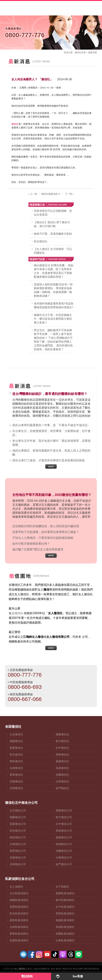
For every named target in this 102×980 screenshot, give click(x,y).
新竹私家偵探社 (65, 900)
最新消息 (93, 52)
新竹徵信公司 (64, 817)
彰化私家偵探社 (19, 913)
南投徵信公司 (18, 837)
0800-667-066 (25, 699)
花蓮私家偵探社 (19, 940)
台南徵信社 (16, 768)
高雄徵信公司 (64, 844)
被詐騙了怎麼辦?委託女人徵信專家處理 (38, 549)
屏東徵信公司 (18, 851)
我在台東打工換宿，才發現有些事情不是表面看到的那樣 (49, 460)
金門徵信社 (62, 788)
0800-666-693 (25, 687)
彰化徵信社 (41, 241)
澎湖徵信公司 (18, 864)
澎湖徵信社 (16, 788)
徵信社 (78, 52)
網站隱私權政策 (92, 969)
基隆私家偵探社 (65, 893)
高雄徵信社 (62, 768)
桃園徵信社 (16, 741)
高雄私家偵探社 (65, 927)
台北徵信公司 (18, 810)
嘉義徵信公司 (64, 837)
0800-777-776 (25, 675)
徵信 (53, 969)
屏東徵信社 (16, 775)
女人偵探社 (16, 887)
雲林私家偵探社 (65, 913)
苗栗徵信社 (16, 748)
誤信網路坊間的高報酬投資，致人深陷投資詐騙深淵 (46, 526)
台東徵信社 (62, 781)
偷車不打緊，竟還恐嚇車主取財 (53, 234)
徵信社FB (67, 969)
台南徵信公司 (18, 844)
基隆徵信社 (62, 734)
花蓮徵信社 (16, 781)
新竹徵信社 (62, 741)
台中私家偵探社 (65, 907)
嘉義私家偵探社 (65, 920)
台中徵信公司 (64, 824)
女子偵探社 (62, 887)
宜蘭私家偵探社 (65, 934)
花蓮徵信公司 (18, 857)
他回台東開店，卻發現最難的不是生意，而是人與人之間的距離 (51, 453)
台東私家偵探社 (65, 940)
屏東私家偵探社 (19, 934)
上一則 (32, 194)
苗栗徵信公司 (18, 824)
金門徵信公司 (64, 864)
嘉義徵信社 (62, 761)
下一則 (70, 194)
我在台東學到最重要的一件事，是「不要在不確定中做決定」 (51, 425)
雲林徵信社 (62, 754)
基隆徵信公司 (64, 810)
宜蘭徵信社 (62, 775)
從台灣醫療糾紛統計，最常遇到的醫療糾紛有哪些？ (50, 394)
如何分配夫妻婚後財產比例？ (31, 544)
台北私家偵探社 (19, 893)
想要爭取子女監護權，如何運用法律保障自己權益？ (46, 532)
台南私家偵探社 (19, 927)
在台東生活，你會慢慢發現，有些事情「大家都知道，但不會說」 (51, 433)
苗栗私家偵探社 (19, 907)
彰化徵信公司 (18, 831)
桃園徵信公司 (18, 817)
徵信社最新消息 (51, 194)
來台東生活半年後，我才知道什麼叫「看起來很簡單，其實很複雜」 (51, 443)
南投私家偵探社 (19, 920)
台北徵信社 (16, 734)
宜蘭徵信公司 (64, 851)
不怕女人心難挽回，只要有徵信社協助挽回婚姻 (43, 538)
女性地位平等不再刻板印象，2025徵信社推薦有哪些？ (52, 495)
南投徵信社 (16, 761)
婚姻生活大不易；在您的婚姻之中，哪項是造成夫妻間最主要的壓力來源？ (53, 319)
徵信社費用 (78, 969)
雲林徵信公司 (64, 831)
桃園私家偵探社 (19, 900)
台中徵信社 (62, 748)
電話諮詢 (27, 976)
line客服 (78, 976)
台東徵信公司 (64, 857)
